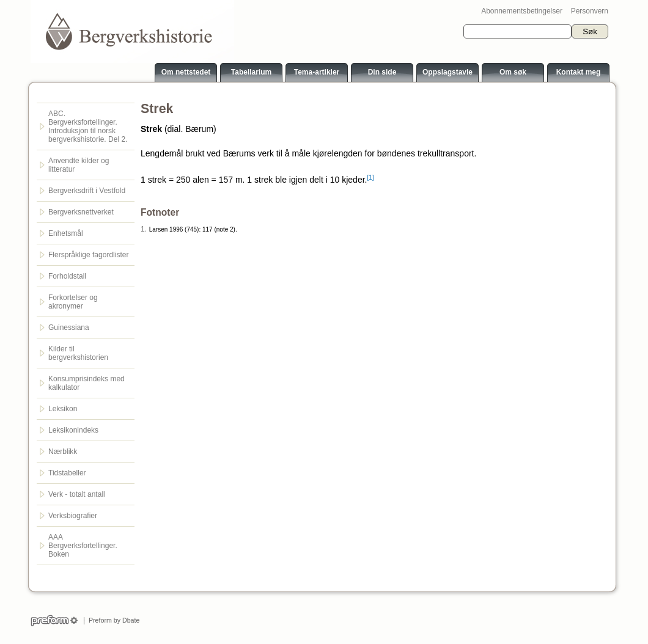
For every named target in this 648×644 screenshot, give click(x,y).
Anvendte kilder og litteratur (79, 165)
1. (144, 229)
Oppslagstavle (447, 72)
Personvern (590, 11)
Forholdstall (67, 276)
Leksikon (63, 409)
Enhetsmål (66, 233)
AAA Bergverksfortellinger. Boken (83, 546)
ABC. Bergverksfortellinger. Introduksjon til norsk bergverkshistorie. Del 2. (88, 126)
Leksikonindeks (73, 430)
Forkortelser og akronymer (73, 302)
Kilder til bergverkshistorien (78, 353)
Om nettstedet (186, 72)
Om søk (513, 72)
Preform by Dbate (112, 620)
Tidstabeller (67, 473)
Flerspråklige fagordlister (88, 255)
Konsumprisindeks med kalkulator (87, 383)
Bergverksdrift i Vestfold (87, 191)
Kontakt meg (579, 72)
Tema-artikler (317, 72)
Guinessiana (69, 327)
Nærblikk (63, 452)
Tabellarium (251, 72)
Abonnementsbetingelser (522, 11)
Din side (382, 72)
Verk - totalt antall (77, 494)
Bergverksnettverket (81, 212)
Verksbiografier (73, 516)
